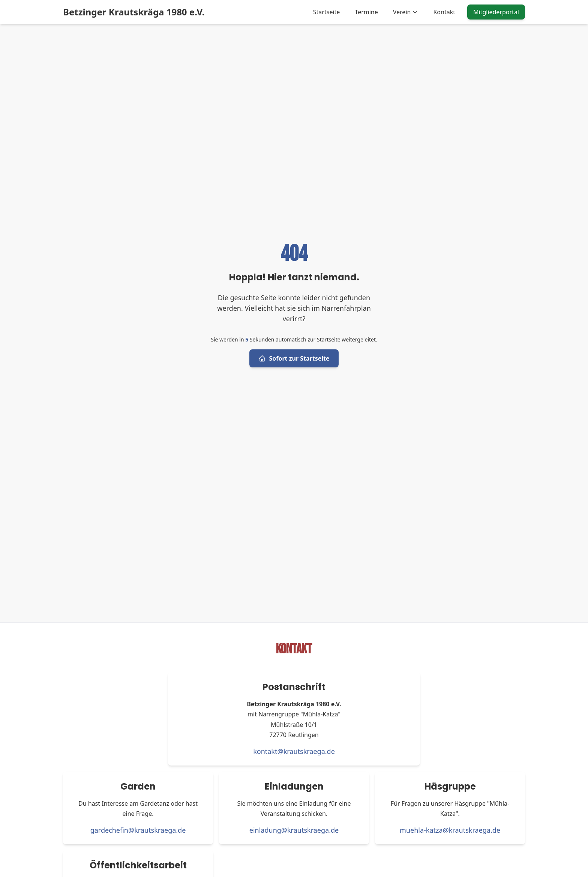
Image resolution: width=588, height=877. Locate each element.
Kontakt (444, 12)
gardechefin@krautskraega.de (138, 830)
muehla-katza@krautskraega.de (450, 830)
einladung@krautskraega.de (294, 830)
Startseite (327, 12)
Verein (406, 12)
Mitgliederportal (496, 12)
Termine (366, 12)
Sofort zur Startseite (294, 358)
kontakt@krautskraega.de (294, 751)
